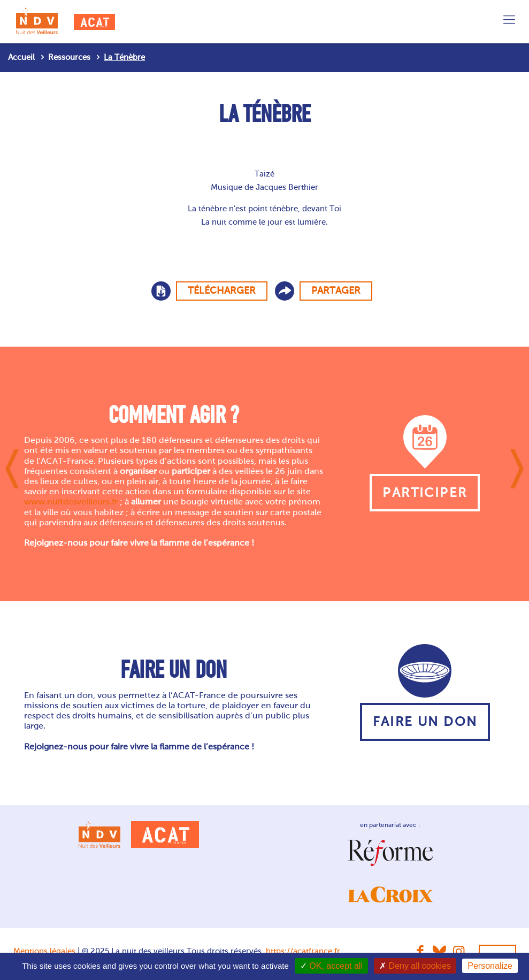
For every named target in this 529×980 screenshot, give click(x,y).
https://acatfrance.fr (303, 951)
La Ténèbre (124, 57)
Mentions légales (44, 951)
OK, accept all (331, 966)
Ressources (69, 57)
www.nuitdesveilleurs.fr (71, 502)
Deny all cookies (415, 966)
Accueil (21, 57)
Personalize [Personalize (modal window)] (490, 966)
